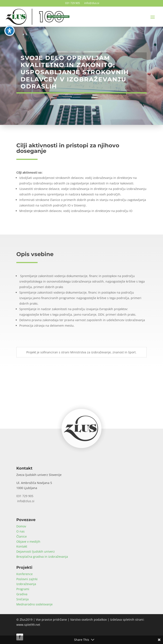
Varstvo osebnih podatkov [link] (89, 620)
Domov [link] (21, 526)
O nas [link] (20, 531)
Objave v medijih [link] (28, 542)
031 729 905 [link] (72, 3)
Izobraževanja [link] (26, 584)
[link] (81, 447)
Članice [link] (22, 536)
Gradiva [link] (22, 594)
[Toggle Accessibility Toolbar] (10, 14)
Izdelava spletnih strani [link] (127, 620)
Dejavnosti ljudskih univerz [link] (36, 551)
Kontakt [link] (22, 546)
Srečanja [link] (22, 599)
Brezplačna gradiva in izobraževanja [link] (42, 557)
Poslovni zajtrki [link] (27, 579)
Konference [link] (25, 574)
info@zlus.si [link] (91, 3)
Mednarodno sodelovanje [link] (34, 604)
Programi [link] (23, 589)
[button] (153, 17)
